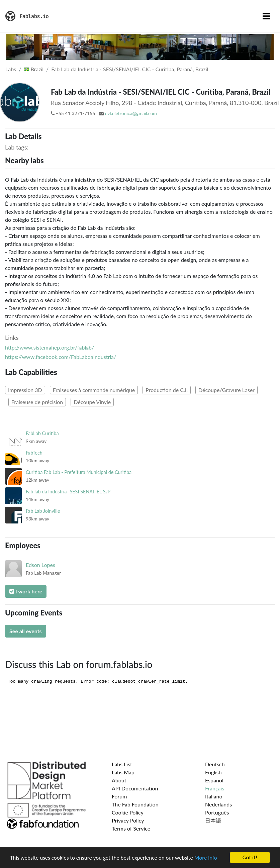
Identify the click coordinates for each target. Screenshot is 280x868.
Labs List (122, 764)
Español (214, 780)
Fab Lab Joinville (43, 511)
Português (217, 812)
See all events (26, 631)
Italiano (214, 796)
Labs (11, 69)
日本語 (213, 820)
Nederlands (218, 804)
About (119, 780)
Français (215, 788)
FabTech (34, 453)
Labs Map (123, 772)
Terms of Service (131, 828)
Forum (119, 796)
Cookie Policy (128, 812)
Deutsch (215, 764)
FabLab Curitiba (42, 433)
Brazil (34, 69)
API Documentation (135, 788)
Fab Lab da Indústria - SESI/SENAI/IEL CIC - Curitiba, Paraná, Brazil (130, 69)
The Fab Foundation (135, 804)
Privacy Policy (128, 820)
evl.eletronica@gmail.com (131, 113)
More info (206, 858)
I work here (26, 591)
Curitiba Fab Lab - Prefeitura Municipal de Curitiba (79, 472)
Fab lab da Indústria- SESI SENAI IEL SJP (68, 492)
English (213, 772)
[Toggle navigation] (266, 16)
